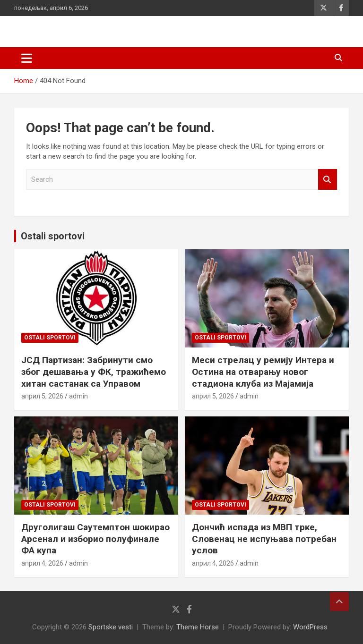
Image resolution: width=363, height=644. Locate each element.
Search (328, 180)
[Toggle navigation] (27, 58)
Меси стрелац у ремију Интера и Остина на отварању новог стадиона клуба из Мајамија (263, 372)
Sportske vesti (111, 627)
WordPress (310, 627)
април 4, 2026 (42, 563)
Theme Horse (198, 627)
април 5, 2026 (42, 396)
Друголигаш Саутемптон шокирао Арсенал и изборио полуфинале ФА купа (95, 539)
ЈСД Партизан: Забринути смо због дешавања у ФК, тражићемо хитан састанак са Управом (94, 372)
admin (78, 396)
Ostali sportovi (53, 236)
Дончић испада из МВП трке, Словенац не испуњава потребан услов (264, 539)
